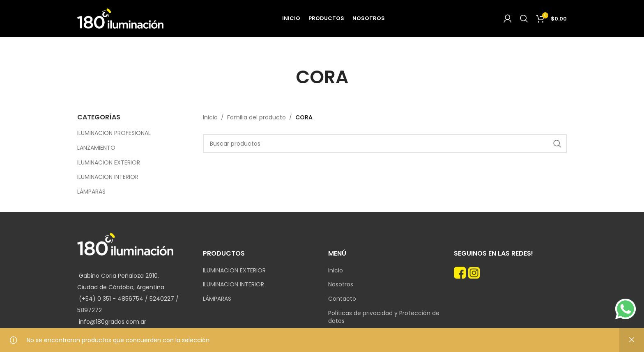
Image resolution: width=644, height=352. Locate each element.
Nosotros (341, 285)
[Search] (524, 18)
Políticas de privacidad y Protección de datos (384, 317)
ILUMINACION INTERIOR (108, 177)
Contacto (342, 299)
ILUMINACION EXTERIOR (109, 162)
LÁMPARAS (91, 192)
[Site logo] (120, 18)
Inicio (210, 117)
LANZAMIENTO (96, 148)
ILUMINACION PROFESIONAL (114, 133)
